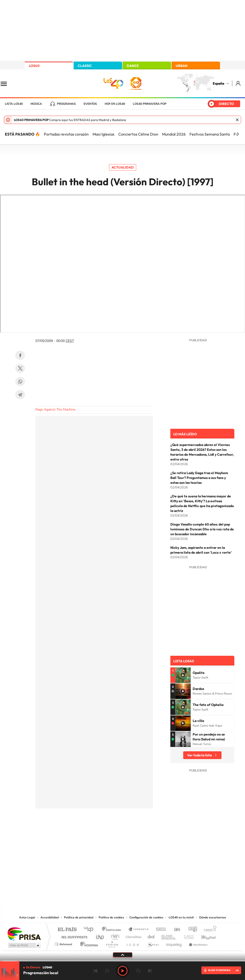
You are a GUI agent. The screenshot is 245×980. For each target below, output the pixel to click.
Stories (152, 866)
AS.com (175, 930)
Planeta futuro (187, 936)
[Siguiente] (238, 134)
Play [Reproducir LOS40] (123, 971)
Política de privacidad (79, 917)
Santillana (113, 930)
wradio (114, 936)
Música (36, 104)
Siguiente (150, 971)
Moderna (88, 943)
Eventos (90, 104)
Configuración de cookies (146, 917)
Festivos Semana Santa (210, 134)
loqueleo (174, 943)
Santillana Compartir (139, 930)
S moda (153, 943)
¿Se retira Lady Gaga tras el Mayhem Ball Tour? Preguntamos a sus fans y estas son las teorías (199, 478)
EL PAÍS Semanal (169, 936)
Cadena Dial (151, 936)
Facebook (20, 355)
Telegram (20, 395)
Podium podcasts (112, 943)
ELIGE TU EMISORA (219, 970)
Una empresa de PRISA (24, 934)
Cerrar (237, 120)
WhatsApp (20, 381)
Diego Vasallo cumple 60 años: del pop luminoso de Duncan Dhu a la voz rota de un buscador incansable (202, 529)
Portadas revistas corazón (66, 134)
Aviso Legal (27, 917)
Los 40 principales (90, 930)
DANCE (133, 66)
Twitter (20, 368)
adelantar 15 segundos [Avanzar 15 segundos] (138, 971)
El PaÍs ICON (133, 943)
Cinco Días (133, 936)
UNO (100, 936)
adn (191, 930)
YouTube (113, 866)
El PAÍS (67, 930)
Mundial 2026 (174, 134)
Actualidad (123, 167)
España (218, 83)
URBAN (182, 66)
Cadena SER (159, 930)
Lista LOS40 (14, 104)
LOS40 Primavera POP (150, 104)
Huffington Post (73, 936)
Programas (66, 104)
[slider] (122, 961)
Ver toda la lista (199, 755)
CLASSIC (85, 66)
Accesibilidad (50, 917)
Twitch (142, 866)
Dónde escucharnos (213, 917)
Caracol (209, 930)
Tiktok (103, 866)
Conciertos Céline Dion (138, 134)
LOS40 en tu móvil (181, 917)
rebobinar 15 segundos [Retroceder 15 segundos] (107, 971)
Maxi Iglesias (103, 134)
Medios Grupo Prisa (24, 945)
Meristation (198, 943)
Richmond (64, 943)
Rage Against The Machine (55, 409)
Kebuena (204, 936)
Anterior (95, 971)
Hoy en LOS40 (115, 104)
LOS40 (34, 66)
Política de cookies (111, 917)
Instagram (94, 866)
